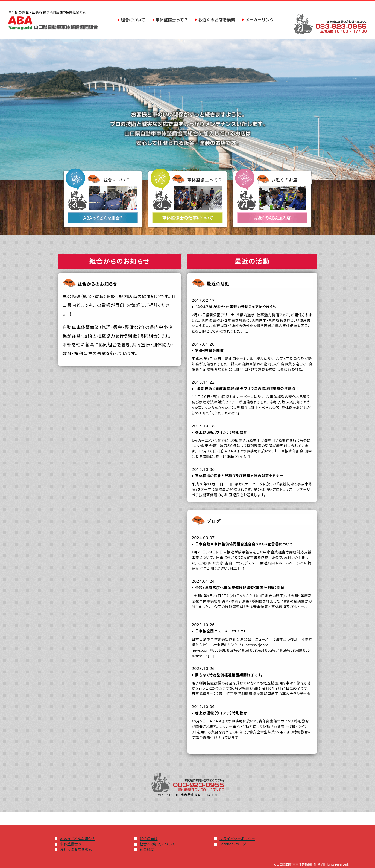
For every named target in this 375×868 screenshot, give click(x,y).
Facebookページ (233, 844)
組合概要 (147, 849)
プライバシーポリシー (237, 839)
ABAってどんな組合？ (78, 839)
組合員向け (149, 839)
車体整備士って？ (74, 844)
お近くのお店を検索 (76, 849)
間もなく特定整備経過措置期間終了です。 (229, 675)
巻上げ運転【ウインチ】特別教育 (221, 713)
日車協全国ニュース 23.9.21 (220, 631)
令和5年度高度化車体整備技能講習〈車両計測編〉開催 (240, 588)
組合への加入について (157, 844)
